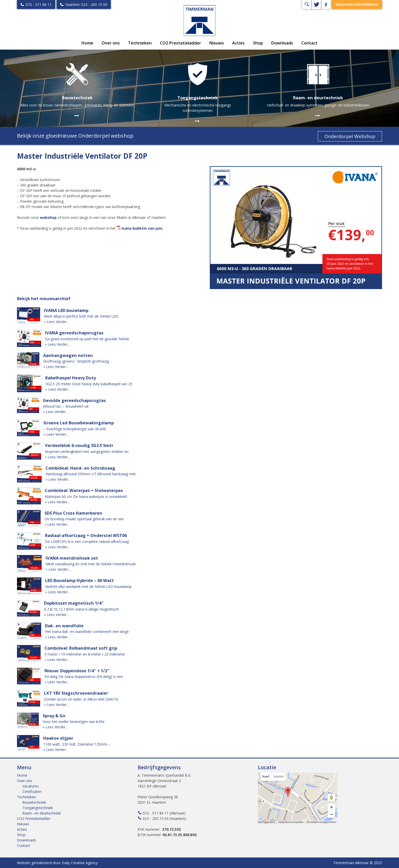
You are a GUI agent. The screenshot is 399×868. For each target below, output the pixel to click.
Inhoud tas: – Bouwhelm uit (66, 406)
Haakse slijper (58, 738)
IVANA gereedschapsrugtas (74, 333)
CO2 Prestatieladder (180, 43)
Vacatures (31, 786)
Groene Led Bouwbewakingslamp (79, 423)
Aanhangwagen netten (68, 355)
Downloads (282, 43)
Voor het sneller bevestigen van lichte (74, 722)
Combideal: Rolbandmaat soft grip (81, 648)
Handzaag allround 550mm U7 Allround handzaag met (91, 474)
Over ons (111, 43)
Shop (258, 43)
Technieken (140, 43)
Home (87, 43)
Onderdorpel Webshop (350, 136)
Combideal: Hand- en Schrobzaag (80, 468)
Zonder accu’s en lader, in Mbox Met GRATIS (81, 699)
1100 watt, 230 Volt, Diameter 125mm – (77, 744)
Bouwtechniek (34, 802)
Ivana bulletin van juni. (142, 228)
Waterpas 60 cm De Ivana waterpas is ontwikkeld (86, 496)
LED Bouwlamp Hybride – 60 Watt (80, 580)
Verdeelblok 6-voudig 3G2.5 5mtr (79, 445)
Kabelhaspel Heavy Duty (71, 378)
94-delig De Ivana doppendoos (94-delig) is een (84, 677)
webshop (48, 217)
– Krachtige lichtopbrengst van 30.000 (75, 429)
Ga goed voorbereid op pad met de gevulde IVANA (87, 339)
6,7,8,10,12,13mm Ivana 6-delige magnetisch (81, 609)
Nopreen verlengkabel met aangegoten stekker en (87, 451)
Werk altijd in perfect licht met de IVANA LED (81, 316)
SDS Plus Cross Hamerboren (73, 513)
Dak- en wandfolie (64, 626)
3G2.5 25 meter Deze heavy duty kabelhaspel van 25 (89, 384)
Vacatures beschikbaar (357, 4)
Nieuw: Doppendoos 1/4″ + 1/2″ (77, 671)
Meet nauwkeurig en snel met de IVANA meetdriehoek (91, 564)
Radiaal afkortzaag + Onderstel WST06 (86, 535)
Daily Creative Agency (80, 863)
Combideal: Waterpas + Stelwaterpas (84, 490)
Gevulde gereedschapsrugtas (74, 400)
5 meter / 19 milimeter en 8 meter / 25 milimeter (85, 654)
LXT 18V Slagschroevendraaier (76, 693)
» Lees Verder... (56, 322)
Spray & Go (54, 716)
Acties (238, 43)
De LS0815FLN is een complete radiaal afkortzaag (87, 542)
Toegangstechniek (38, 808)
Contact (309, 43)
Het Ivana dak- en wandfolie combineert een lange (87, 632)
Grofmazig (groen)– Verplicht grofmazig (76, 361)
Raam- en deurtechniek (42, 813)
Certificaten (32, 791)
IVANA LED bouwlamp (66, 310)
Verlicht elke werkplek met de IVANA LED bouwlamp (88, 587)
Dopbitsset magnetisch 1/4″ (74, 603)
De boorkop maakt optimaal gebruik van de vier (84, 519)
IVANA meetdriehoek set (72, 558)
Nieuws (217, 43)
